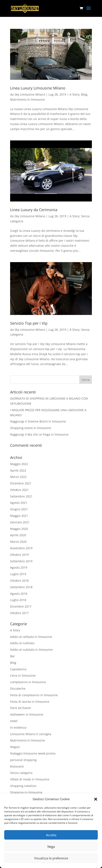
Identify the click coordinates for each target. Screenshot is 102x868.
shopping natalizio (23, 786)
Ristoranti (17, 766)
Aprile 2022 (18, 470)
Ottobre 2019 (19, 555)
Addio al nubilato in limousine (31, 650)
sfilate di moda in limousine (30, 779)
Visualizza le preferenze (51, 858)
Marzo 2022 (18, 477)
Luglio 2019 (18, 574)
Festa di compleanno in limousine (34, 695)
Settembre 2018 (21, 587)
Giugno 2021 (19, 509)
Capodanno (18, 669)
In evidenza (18, 727)
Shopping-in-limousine (26, 792)
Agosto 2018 (19, 594)
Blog (84, 94)
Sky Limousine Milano (30, 94)
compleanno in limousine (28, 682)
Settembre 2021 (21, 496)
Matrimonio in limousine (28, 99)
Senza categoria (21, 773)
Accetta (51, 835)
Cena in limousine (23, 675)
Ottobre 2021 (19, 490)
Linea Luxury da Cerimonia (34, 210)
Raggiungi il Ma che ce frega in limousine (39, 434)
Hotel (14, 721)
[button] (96, 799)
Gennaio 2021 (20, 522)
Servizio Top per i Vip (29, 323)
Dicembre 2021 (21, 483)
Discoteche (18, 689)
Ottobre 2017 (19, 613)
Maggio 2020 (19, 529)
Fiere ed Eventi (21, 708)
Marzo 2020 (18, 542)
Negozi (15, 747)
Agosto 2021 (19, 503)
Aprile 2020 (18, 535)
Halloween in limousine (27, 714)
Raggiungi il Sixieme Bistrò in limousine (38, 421)
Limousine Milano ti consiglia (31, 734)
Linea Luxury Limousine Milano (38, 88)
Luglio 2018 (18, 600)
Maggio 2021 (19, 516)
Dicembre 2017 (21, 606)
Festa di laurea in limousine (30, 702)
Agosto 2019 (19, 567)
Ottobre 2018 (19, 581)
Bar (13, 656)
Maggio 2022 (19, 464)
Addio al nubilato (22, 643)
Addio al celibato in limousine (31, 637)
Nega (51, 847)
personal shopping (23, 760)
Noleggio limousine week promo (33, 753)
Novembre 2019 (21, 548)
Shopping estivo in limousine (31, 428)
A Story (74, 94)
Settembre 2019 (21, 561)
